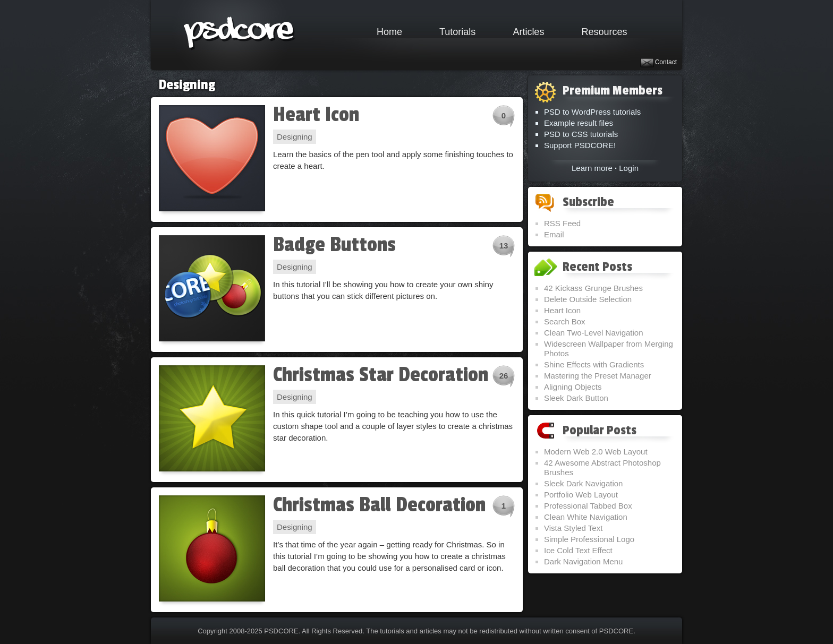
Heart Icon (316, 115)
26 (504, 376)
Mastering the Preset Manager (598, 376)
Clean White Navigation (586, 517)
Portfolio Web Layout (581, 495)
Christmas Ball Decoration (379, 505)
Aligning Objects (573, 387)
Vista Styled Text (573, 528)
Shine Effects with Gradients (594, 364)
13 (504, 246)
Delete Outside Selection (588, 299)
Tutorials (457, 32)
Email (554, 234)
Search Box (565, 321)
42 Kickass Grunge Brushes (593, 288)
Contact (666, 62)
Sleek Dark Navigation (583, 483)
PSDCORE (281, 631)
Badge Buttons (334, 245)
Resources (604, 32)
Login (629, 168)
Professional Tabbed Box (588, 506)
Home (389, 32)
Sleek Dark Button (576, 398)
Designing (295, 137)
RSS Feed (562, 223)
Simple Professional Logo (589, 539)
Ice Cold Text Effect (578, 550)
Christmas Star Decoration (381, 375)
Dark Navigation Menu (583, 561)
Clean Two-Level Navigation (594, 333)
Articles (528, 32)
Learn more (592, 168)
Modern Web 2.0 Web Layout (596, 452)
